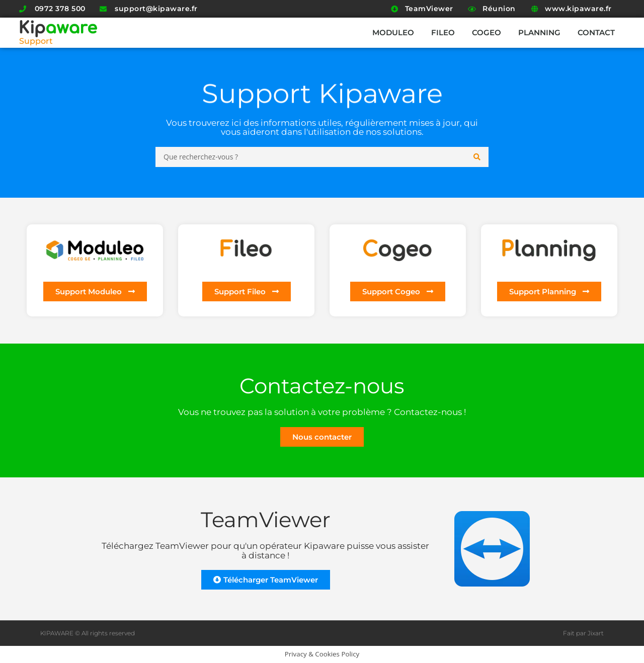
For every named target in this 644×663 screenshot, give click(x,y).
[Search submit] (477, 157)
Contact (596, 32)
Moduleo (393, 32)
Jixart (596, 633)
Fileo (443, 32)
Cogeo (487, 32)
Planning (539, 32)
